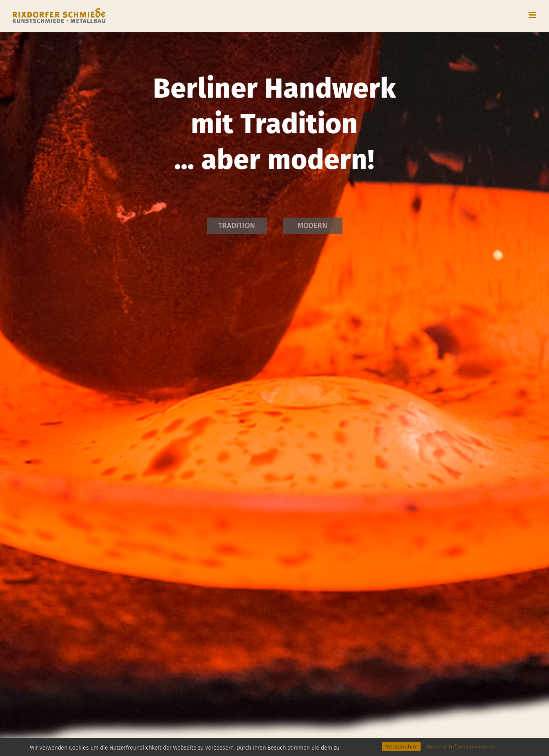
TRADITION (237, 225)
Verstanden (401, 747)
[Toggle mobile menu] (533, 15)
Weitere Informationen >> (461, 747)
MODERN (312, 225)
